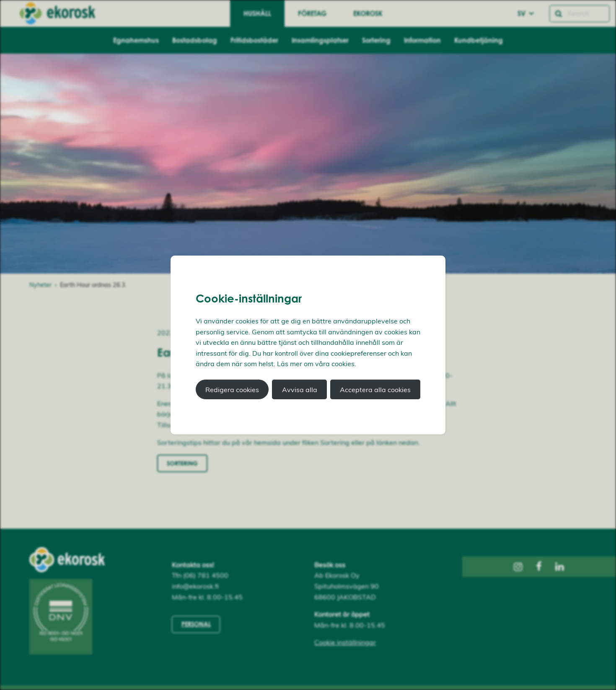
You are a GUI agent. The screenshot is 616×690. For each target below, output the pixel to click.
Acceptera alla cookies (375, 390)
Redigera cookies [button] (232, 390)
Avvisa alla (300, 390)
